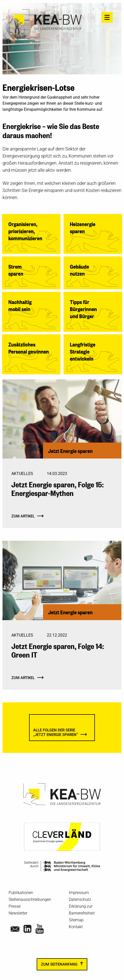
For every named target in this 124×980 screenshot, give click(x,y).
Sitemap (76, 920)
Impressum (79, 893)
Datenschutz (80, 899)
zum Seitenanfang (59, 964)
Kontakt (76, 927)
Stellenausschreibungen (30, 899)
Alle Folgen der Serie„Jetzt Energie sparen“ (56, 733)
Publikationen (21, 893)
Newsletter (18, 913)
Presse (15, 906)
